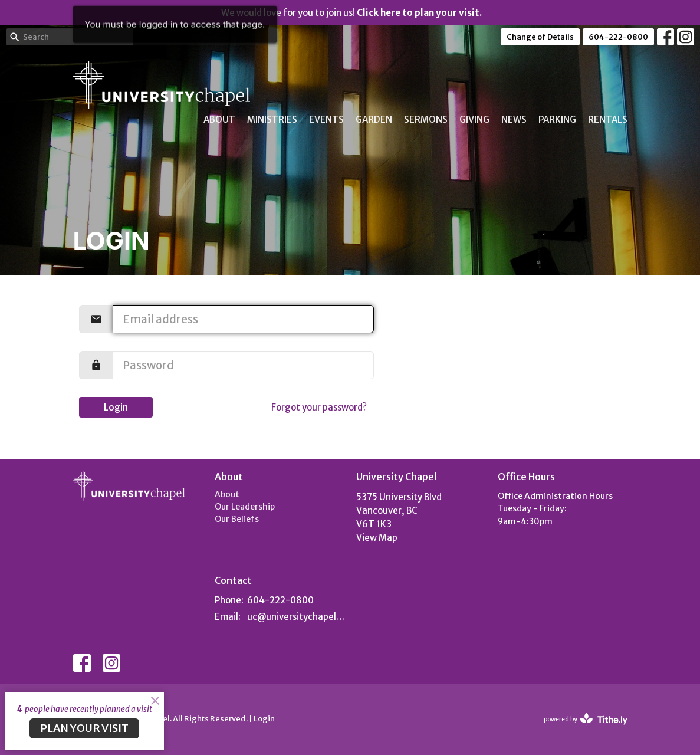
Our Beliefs (237, 519)
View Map (377, 538)
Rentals (608, 119)
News (514, 119)
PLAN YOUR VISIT (84, 728)
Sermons (426, 119)
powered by (586, 719)
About (219, 119)
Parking (557, 119)
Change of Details (540, 37)
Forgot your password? (319, 407)
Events (326, 119)
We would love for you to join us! (351, 13)
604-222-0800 (618, 37)
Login (116, 407)
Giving (474, 119)
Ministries (272, 119)
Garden (374, 119)
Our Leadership (245, 507)
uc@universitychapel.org (296, 617)
